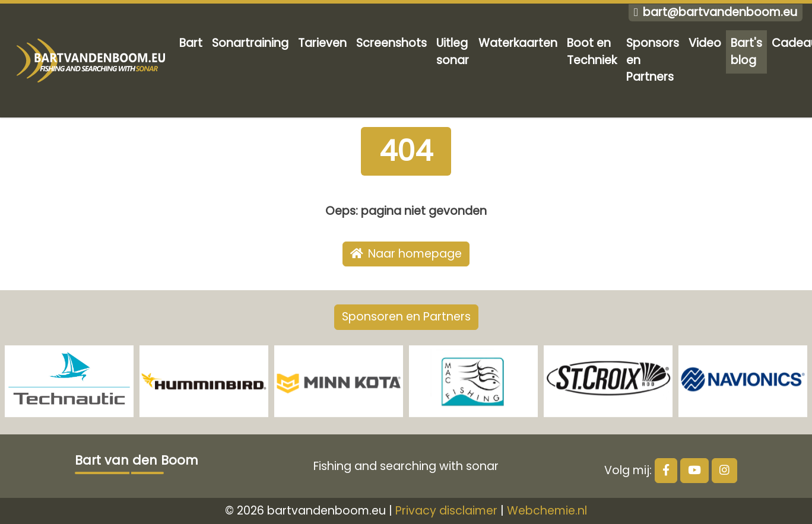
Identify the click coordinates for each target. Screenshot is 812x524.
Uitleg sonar (453, 52)
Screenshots (391, 43)
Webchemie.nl (547, 511)
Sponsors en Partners (653, 60)
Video (705, 43)
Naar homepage (406, 254)
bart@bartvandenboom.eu (716, 12)
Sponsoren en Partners (406, 317)
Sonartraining (250, 43)
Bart (191, 43)
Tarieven (322, 43)
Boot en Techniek (592, 52)
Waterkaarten (518, 43)
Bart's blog (746, 52)
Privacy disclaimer (446, 511)
